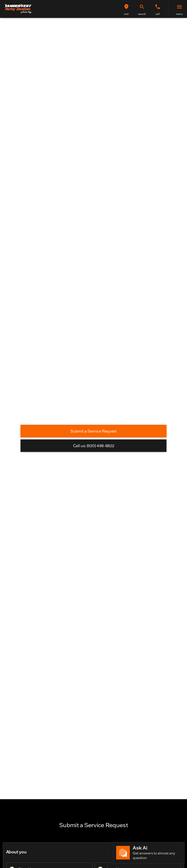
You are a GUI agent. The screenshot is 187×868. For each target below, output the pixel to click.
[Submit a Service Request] (93, 431)
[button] (126, 9)
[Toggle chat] (149, 853)
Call (158, 14)
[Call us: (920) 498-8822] (93, 446)
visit (126, 14)
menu (179, 14)
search (142, 14)
